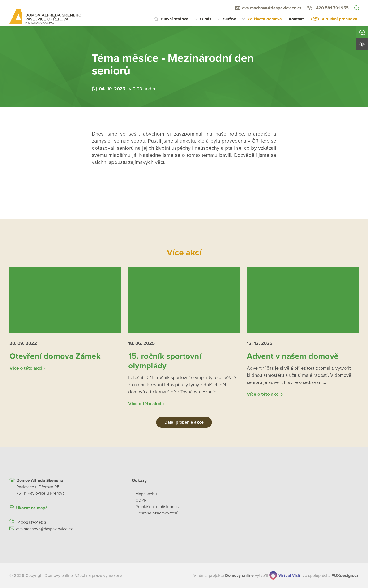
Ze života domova (265, 19)
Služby (229, 19)
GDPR (141, 500)
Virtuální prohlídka (339, 19)
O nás (206, 19)
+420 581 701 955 (331, 8)
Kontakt (296, 19)
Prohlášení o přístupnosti (158, 506)
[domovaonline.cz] (239, 575)
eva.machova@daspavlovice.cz (272, 8)
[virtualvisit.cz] (285, 575)
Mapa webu (146, 494)
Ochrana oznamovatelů (157, 513)
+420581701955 (31, 522)
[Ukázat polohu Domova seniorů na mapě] (101, 508)
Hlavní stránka (175, 19)
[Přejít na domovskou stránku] (45, 13)
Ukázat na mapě (32, 508)
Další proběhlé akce (184, 422)
